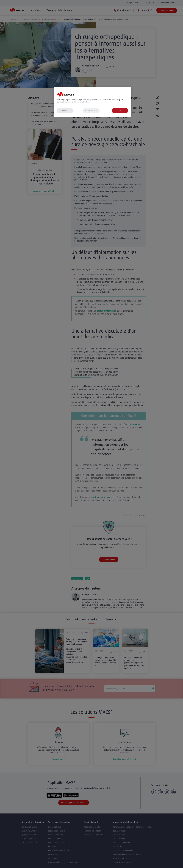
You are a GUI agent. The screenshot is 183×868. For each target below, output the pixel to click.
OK (120, 111)
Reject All (65, 111)
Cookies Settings (91, 111)
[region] (92, 102)
